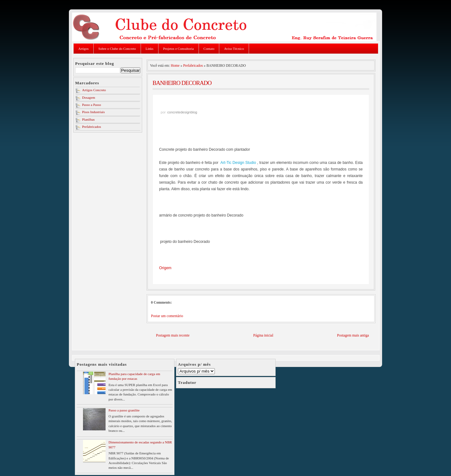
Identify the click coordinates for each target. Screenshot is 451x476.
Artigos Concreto (94, 90)
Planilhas (88, 119)
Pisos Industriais (93, 112)
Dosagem (89, 97)
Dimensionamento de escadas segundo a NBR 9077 (140, 445)
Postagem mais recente (173, 335)
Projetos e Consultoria (179, 49)
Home (175, 65)
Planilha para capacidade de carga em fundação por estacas (134, 376)
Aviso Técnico (234, 49)
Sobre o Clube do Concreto (117, 49)
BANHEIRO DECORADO (182, 83)
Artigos (83, 49)
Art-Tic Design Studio (238, 163)
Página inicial (263, 335)
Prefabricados (91, 127)
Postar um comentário (167, 316)
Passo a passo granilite (124, 410)
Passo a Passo (92, 105)
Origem (165, 268)
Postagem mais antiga (353, 335)
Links (150, 49)
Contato (209, 49)
